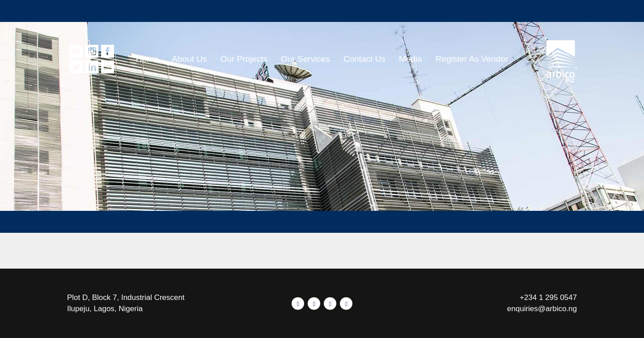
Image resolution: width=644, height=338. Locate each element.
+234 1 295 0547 (548, 297)
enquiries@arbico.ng (542, 309)
